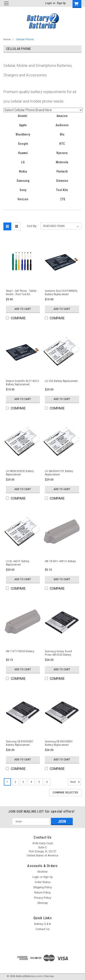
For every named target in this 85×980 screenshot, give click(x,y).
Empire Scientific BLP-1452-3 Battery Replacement (23, 383)
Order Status (43, 882)
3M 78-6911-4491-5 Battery (60, 561)
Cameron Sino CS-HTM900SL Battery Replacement (61, 293)
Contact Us (43, 929)
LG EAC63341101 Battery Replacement (59, 473)
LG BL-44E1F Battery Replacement (18, 563)
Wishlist (42, 872)
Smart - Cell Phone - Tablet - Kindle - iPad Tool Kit (22, 293)
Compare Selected (65, 793)
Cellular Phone (25, 39)
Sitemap (42, 903)
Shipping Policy (43, 887)
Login (48, 3)
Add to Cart (23, 309)
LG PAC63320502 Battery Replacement (20, 473)
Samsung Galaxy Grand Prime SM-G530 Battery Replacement (58, 653)
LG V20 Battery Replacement (61, 381)
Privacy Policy (43, 898)
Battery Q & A (42, 924)
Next (76, 782)
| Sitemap (48, 976)
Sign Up (61, 3)
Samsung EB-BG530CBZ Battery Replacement (20, 743)
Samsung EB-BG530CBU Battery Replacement (59, 743)
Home (7, 39)
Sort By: (32, 226)
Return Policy (42, 893)
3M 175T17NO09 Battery (20, 651)
